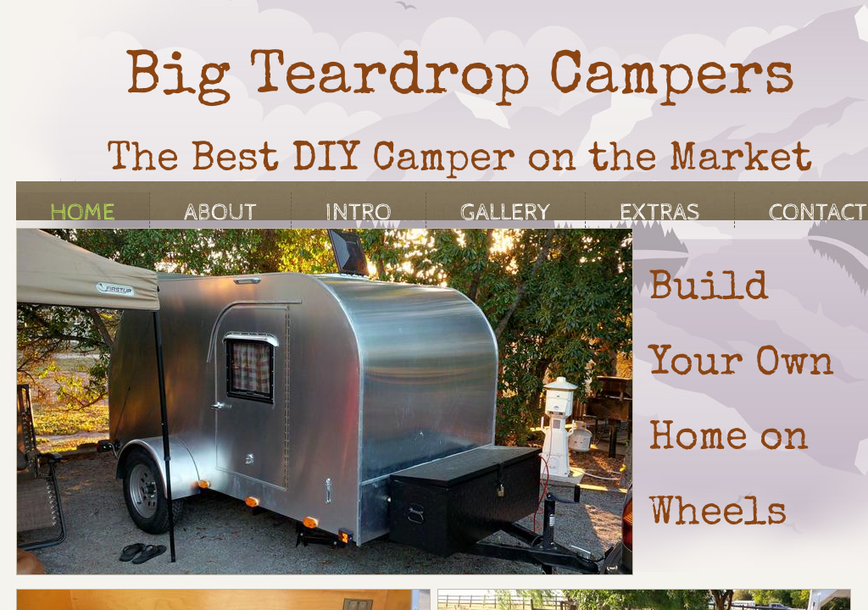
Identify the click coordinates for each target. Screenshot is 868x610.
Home (83, 213)
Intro (359, 213)
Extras (660, 213)
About (220, 213)
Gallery (506, 213)
